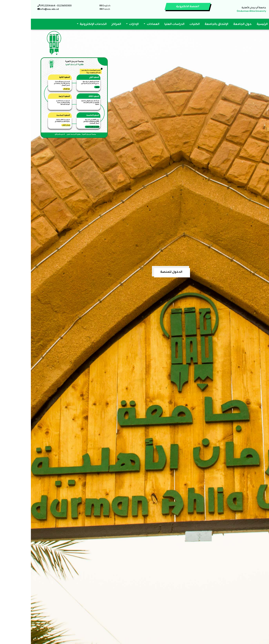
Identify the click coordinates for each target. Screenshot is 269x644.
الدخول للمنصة (140, 272)
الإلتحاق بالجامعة (186, 24)
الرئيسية (231, 24)
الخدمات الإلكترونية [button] (62, 24)
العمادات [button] (122, 24)
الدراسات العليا (143, 24)
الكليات (164, 24)
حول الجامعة (212, 24)
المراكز (85, 24)
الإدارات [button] (103, 24)
